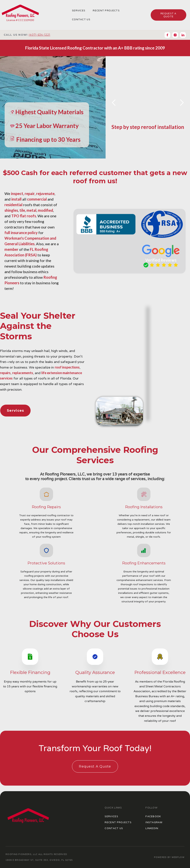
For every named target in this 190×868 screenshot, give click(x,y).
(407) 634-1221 (39, 35)
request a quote (168, 15)
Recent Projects (106, 11)
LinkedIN (152, 828)
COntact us (81, 19)
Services (79, 11)
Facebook (153, 816)
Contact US (114, 828)
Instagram (154, 822)
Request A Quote (95, 766)
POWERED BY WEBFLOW (169, 857)
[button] (114, 103)
